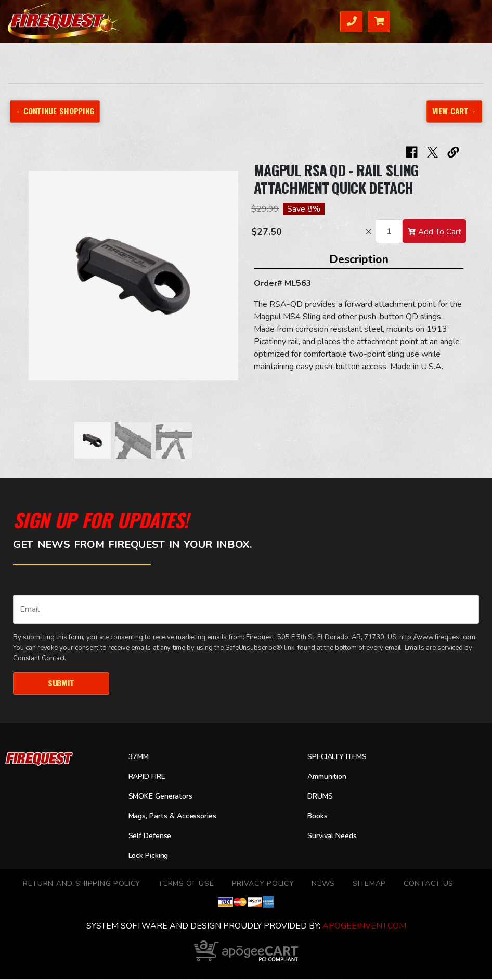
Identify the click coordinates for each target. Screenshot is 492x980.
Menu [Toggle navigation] (461, 21)
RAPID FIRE (149, 777)
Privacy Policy (263, 884)
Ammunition (329, 777)
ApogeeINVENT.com (364, 926)
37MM (140, 757)
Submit (61, 683)
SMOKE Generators (164, 796)
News (323, 884)
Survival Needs (335, 836)
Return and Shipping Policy (82, 884)
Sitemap (369, 884)
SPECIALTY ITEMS (340, 757)
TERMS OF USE (186, 884)
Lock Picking (151, 856)
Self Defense (152, 836)
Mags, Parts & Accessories (177, 816)
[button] (39, 281)
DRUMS (321, 796)
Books (319, 816)
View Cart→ (454, 111)
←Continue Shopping (55, 111)
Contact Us (429, 884)
